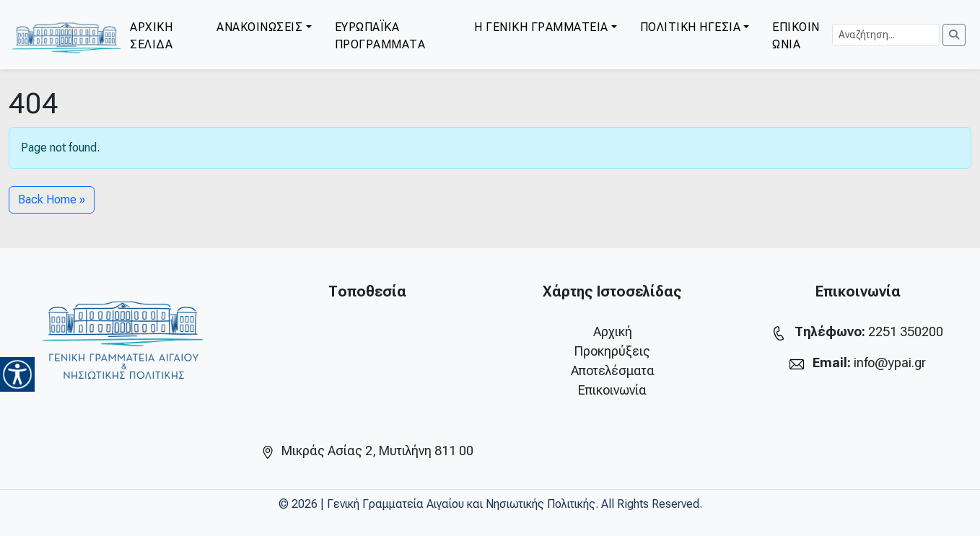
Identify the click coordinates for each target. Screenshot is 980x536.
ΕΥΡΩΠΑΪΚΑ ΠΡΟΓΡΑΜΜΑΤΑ (380, 36)
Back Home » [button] (52, 199)
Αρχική (613, 331)
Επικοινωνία (612, 390)
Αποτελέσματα (613, 370)
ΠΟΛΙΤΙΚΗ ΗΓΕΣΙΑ (691, 27)
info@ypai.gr (890, 363)
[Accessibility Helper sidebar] (17, 374)
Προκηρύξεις (612, 351)
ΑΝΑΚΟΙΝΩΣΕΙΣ (259, 27)
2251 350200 (906, 331)
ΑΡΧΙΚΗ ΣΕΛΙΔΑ (151, 36)
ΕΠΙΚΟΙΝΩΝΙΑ (796, 36)
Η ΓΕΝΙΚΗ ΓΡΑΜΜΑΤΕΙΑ (541, 27)
